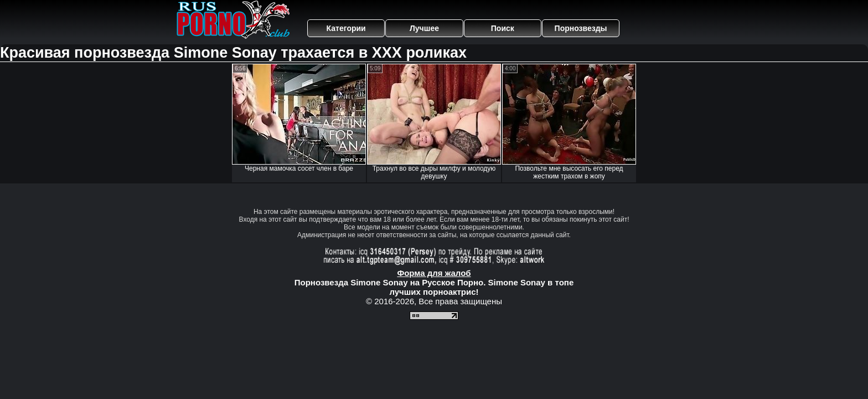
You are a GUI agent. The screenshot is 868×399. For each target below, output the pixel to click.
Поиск (503, 28)
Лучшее (424, 28)
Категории (346, 28)
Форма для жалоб (434, 273)
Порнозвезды (581, 28)
